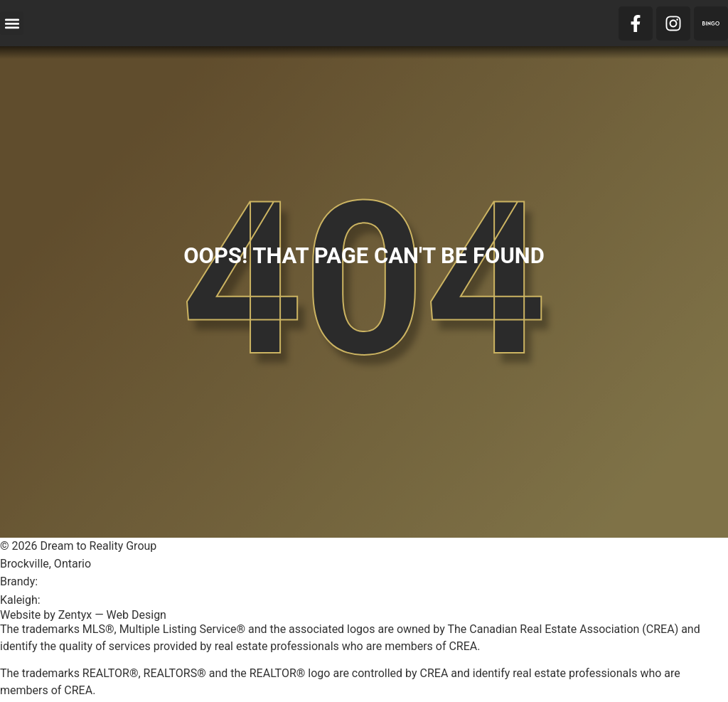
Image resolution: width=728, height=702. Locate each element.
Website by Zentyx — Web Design (83, 615)
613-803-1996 (79, 600)
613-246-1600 (76, 581)
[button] (12, 23)
